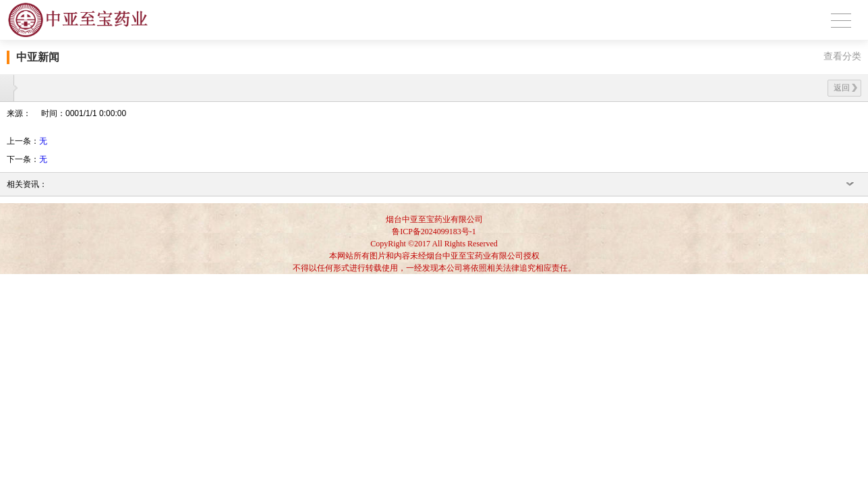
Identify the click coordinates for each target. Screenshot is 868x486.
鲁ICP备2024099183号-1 (434, 232)
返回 (845, 88)
